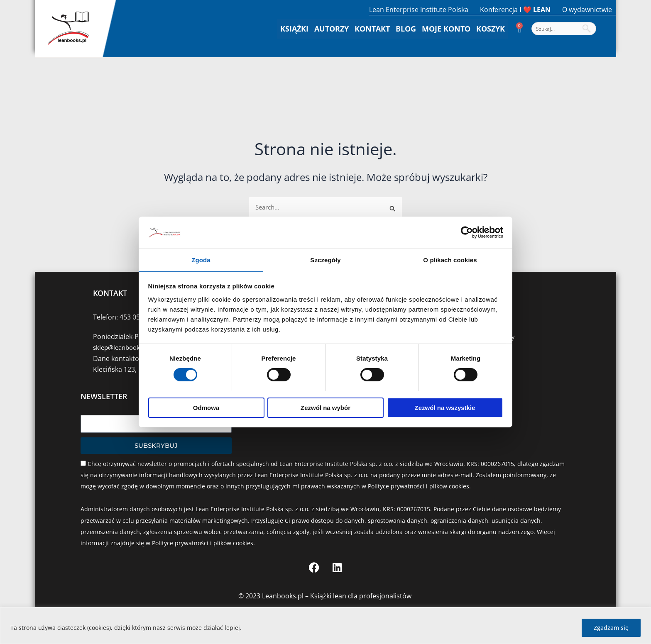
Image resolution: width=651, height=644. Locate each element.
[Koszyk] (520, 29)
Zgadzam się (611, 628)
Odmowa (206, 408)
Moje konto (446, 29)
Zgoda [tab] (201, 260)
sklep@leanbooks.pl (124, 347)
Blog (406, 29)
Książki (294, 29)
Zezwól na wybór (325, 408)
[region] (325, 626)
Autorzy (332, 29)
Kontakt (372, 29)
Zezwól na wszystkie (445, 408)
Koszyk (491, 29)
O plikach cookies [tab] (450, 260)
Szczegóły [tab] (325, 260)
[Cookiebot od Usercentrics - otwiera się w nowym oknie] (467, 232)
